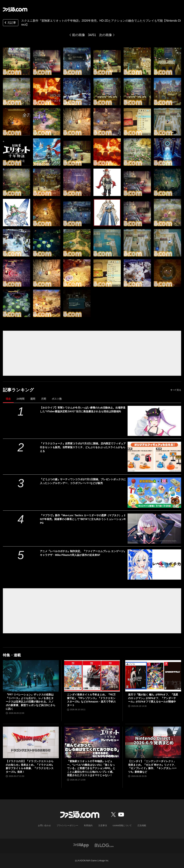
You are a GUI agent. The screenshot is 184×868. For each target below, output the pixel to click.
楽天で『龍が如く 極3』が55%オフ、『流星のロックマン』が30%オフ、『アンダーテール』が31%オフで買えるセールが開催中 (153, 698)
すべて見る (176, 390)
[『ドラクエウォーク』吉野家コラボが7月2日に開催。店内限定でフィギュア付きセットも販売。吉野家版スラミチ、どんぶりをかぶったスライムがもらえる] (154, 457)
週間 (33, 399)
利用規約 (88, 825)
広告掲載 (142, 825)
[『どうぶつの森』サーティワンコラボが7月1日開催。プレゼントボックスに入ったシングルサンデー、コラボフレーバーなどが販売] (154, 493)
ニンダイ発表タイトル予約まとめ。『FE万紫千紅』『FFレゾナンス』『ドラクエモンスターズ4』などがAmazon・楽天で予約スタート (91, 700)
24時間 (20, 399)
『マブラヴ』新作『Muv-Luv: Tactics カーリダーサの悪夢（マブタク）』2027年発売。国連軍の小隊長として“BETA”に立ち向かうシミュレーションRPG (83, 519)
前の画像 (79, 35)
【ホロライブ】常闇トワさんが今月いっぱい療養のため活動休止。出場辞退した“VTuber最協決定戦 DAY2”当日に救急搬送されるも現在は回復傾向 (83, 410)
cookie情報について (122, 825)
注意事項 (103, 825)
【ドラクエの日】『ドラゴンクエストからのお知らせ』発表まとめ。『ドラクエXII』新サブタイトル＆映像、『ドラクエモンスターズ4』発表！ (30, 767)
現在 (8, 399)
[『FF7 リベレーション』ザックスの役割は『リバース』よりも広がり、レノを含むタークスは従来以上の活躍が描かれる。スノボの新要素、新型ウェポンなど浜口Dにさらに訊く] (31, 676)
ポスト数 (57, 399)
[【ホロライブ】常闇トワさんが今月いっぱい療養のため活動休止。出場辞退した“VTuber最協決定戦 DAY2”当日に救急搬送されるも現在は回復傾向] (154, 421)
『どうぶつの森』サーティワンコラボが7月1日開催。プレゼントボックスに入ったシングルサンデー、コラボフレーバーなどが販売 (83, 481)
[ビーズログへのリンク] (104, 845)
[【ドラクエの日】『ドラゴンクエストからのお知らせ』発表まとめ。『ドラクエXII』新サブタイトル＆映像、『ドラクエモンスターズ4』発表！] (31, 742)
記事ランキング (18, 390)
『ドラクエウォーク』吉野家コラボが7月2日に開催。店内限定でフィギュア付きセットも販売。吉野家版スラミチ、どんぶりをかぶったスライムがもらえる (83, 447)
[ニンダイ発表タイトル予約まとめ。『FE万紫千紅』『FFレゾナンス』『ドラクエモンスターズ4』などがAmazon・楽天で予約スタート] (92, 676)
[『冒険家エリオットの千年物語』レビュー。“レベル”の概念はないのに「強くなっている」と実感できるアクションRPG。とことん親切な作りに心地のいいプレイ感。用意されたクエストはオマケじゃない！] (92, 742)
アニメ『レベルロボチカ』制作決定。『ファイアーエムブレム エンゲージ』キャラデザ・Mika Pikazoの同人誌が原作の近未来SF (83, 553)
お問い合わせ (44, 825)
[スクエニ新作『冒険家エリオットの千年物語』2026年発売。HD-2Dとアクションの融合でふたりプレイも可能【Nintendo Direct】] (17, 61)
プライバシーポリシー (67, 825)
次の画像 (105, 35)
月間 (43, 399)
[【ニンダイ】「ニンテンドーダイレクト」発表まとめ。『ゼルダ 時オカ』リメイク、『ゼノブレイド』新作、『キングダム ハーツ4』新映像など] (153, 742)
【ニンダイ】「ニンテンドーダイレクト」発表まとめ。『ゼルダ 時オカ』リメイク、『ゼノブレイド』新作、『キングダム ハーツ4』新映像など (152, 767)
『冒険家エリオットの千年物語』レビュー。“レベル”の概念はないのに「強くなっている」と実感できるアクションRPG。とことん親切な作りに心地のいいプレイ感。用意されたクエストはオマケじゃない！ (91, 768)
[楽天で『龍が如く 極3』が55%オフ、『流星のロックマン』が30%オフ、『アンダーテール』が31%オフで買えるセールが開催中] (153, 676)
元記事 (10, 23)
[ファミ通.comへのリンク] (15, 9)
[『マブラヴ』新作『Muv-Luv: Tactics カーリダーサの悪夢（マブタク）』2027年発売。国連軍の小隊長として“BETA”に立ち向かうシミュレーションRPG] (154, 529)
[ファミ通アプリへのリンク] (81, 845)
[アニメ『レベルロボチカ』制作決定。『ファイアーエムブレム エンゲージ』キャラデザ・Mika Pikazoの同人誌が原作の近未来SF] (154, 564)
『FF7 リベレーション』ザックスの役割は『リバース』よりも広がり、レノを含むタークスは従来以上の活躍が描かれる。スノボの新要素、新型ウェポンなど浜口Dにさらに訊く (31, 702)
